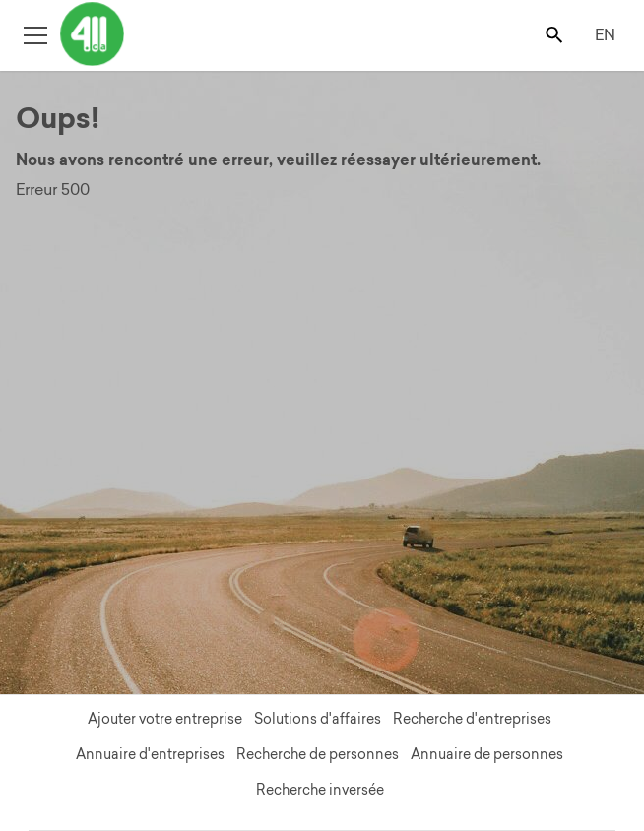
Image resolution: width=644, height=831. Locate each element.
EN (605, 34)
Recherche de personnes (318, 754)
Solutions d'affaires (318, 719)
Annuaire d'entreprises (150, 754)
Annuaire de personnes (487, 754)
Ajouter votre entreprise (165, 719)
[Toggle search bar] (556, 34)
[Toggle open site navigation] (35, 34)
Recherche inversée (320, 790)
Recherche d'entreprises (472, 719)
